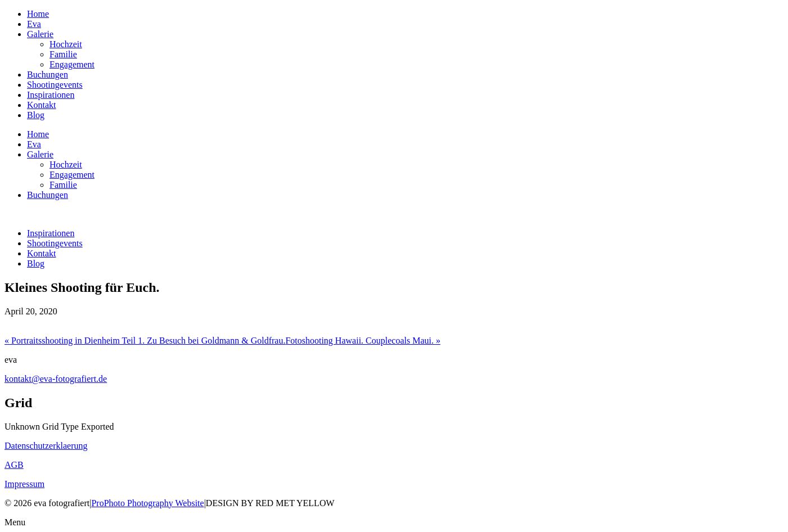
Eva (34, 24)
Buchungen (48, 75)
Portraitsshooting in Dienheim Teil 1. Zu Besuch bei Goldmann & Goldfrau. (145, 341)
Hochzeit (66, 44)
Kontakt (42, 105)
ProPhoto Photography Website (147, 503)
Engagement (72, 64)
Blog (36, 115)
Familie (63, 54)
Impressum (24, 484)
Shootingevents (55, 85)
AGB (14, 465)
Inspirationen (51, 95)
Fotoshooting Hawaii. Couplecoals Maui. (363, 341)
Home (38, 14)
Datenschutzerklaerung (46, 446)
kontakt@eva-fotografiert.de (56, 379)
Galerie (40, 34)
